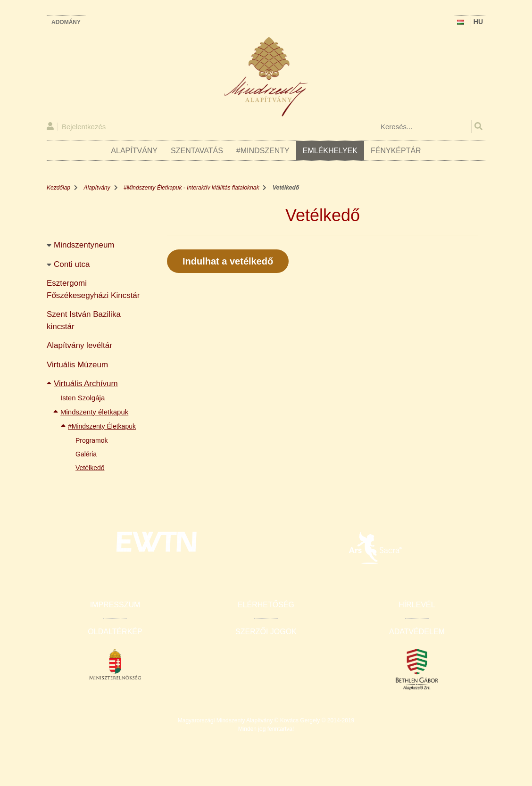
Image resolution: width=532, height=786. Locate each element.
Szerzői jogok (266, 632)
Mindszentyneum (84, 245)
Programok (91, 440)
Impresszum (115, 605)
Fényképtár (396, 151)
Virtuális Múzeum (77, 365)
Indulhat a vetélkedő (228, 261)
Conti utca (72, 264)
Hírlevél (417, 605)
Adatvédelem (417, 632)
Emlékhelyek (330, 151)
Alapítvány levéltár (79, 345)
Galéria (86, 454)
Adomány (66, 22)
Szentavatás (197, 151)
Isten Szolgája (83, 398)
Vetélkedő (90, 468)
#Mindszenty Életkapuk (102, 426)
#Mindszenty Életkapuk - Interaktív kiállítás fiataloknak (191, 188)
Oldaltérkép (115, 632)
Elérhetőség (266, 605)
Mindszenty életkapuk (94, 412)
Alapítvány (134, 151)
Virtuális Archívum (86, 384)
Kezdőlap (58, 188)
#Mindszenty (263, 151)
